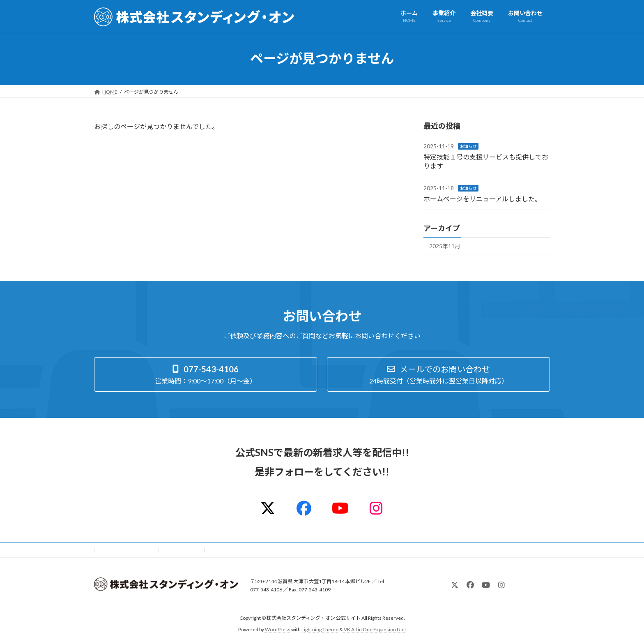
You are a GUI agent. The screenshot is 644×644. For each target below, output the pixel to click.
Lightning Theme (320, 629)
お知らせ (468, 146)
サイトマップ (182, 550)
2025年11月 (445, 246)
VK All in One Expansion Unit (375, 629)
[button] (206, 374)
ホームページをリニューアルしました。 (482, 198)
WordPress (278, 629)
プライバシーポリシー (126, 550)
